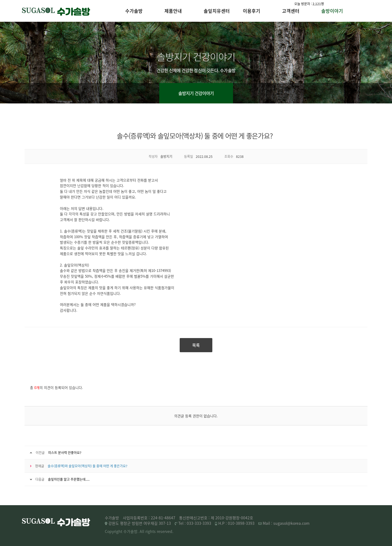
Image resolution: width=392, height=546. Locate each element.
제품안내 (173, 11)
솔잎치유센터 (217, 11)
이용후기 (252, 11)
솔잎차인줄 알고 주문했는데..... (69, 479)
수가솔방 (134, 11)
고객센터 (291, 11)
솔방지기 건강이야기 (196, 93)
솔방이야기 (332, 11)
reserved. (165, 531)
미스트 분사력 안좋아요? (65, 453)
